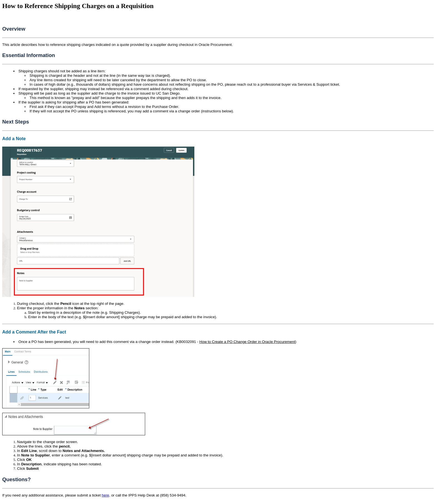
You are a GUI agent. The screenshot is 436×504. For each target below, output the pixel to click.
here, (106, 495)
